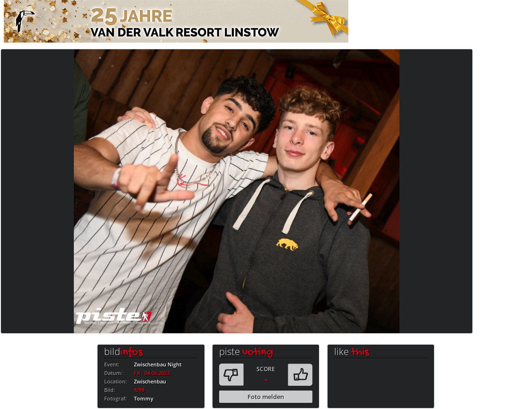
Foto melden (266, 397)
